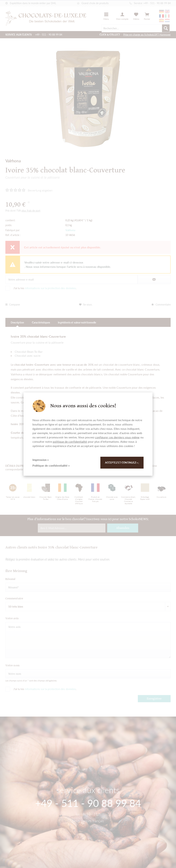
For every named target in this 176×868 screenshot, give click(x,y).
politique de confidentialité (70, 442)
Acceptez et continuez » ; (122, 463)
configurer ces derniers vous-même (117, 437)
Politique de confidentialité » (51, 465)
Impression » (41, 460)
